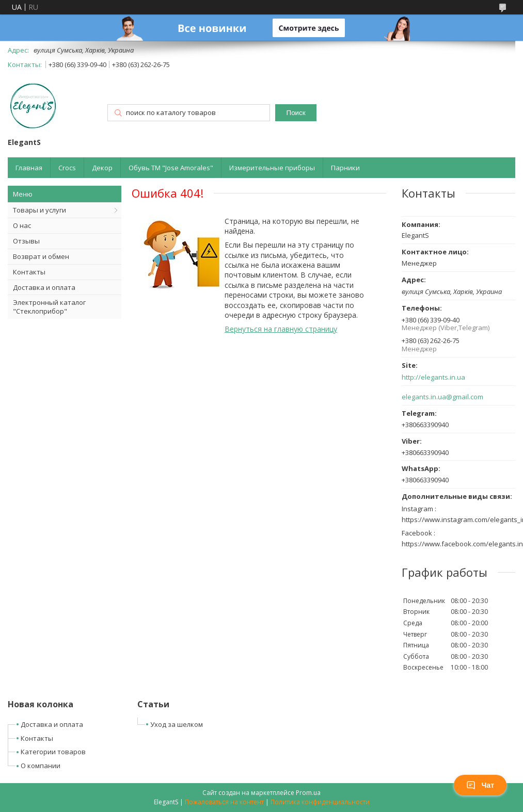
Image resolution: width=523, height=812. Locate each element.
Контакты (29, 272)
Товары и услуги (39, 210)
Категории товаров (53, 752)
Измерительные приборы (272, 168)
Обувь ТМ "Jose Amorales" (171, 168)
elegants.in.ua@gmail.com (442, 397)
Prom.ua (308, 793)
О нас (22, 225)
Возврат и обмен (41, 256)
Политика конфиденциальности (320, 802)
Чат (480, 785)
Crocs (67, 168)
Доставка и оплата (44, 287)
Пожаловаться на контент (224, 802)
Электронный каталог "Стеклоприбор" (49, 307)
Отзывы (26, 241)
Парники (345, 168)
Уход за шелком (177, 724)
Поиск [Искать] (296, 113)
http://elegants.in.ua (433, 377)
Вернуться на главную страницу (281, 329)
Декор (102, 168)
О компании (41, 766)
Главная (29, 168)
